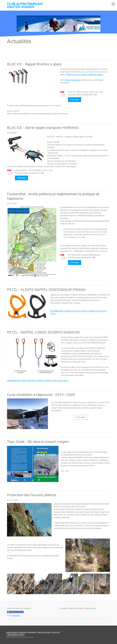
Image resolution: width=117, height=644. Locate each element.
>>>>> (94, 608)
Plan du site (56, 632)
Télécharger (75, 100)
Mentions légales (12, 632)
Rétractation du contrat (16, 635)
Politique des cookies (44, 632)
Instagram (16, 616)
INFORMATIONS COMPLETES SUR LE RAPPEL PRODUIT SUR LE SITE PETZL (38, 381)
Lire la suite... (81, 417)
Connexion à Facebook (15, 612)
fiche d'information (73, 80)
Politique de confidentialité (27, 632)
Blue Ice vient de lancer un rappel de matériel (85, 75)
